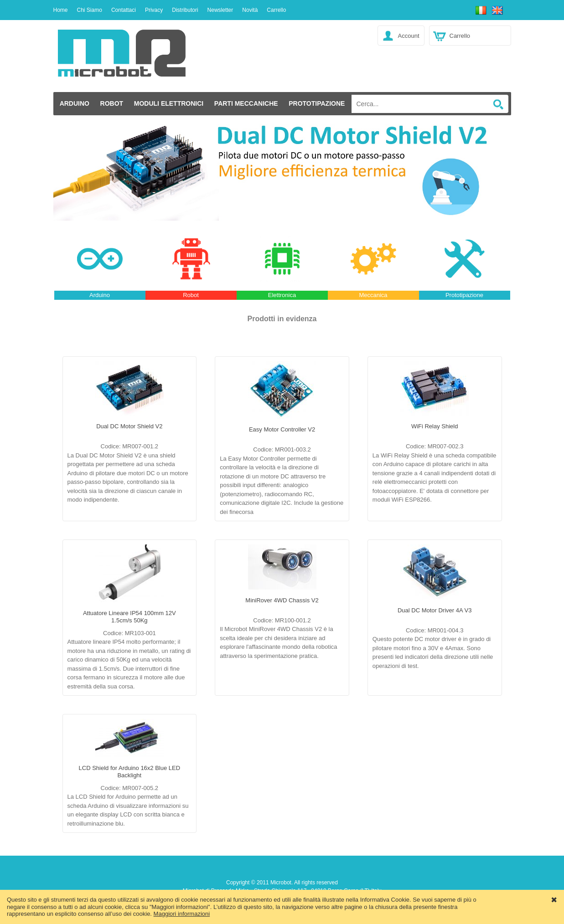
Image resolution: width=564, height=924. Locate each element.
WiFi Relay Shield (435, 426)
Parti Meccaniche (246, 103)
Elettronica (282, 295)
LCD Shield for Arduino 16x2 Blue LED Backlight (130, 772)
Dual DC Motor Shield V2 (129, 426)
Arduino (75, 103)
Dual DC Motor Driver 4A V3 (435, 610)
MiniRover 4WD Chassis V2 (282, 600)
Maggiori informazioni (182, 914)
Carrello (460, 36)
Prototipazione (317, 103)
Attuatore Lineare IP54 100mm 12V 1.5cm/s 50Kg (129, 617)
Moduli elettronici (169, 103)
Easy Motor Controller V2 (282, 429)
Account (409, 36)
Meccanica (373, 295)
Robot (112, 103)
